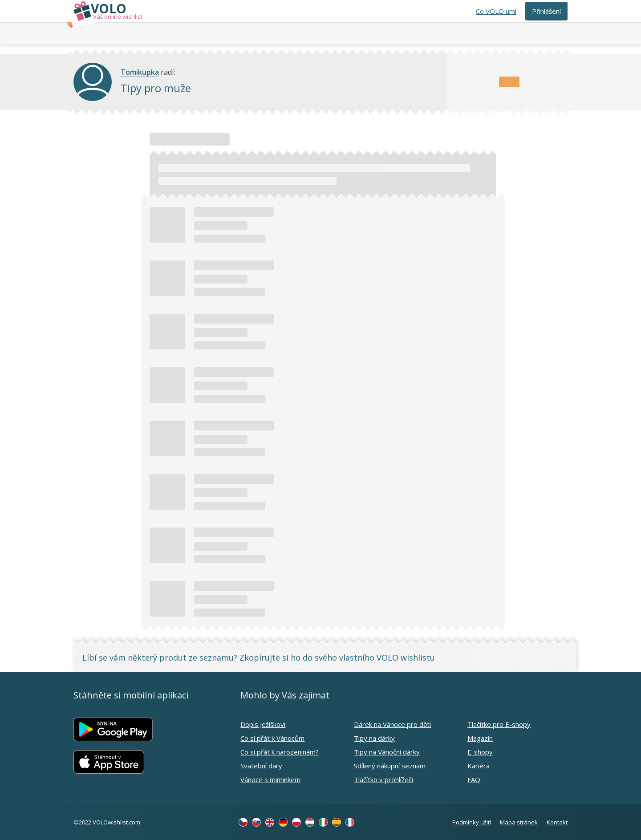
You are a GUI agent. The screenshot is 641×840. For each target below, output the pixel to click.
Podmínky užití (472, 822)
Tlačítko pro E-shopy (499, 724)
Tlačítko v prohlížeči (383, 779)
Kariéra (479, 766)
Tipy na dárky (374, 738)
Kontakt (557, 822)
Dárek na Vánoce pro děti (392, 724)
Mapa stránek (519, 822)
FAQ (474, 779)
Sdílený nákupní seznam (390, 766)
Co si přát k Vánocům (272, 738)
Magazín (480, 738)
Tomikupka (140, 72)
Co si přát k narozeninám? (280, 752)
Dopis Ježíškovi (263, 724)
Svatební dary (261, 766)
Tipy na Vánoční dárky (387, 752)
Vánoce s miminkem (270, 779)
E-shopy (480, 752)
